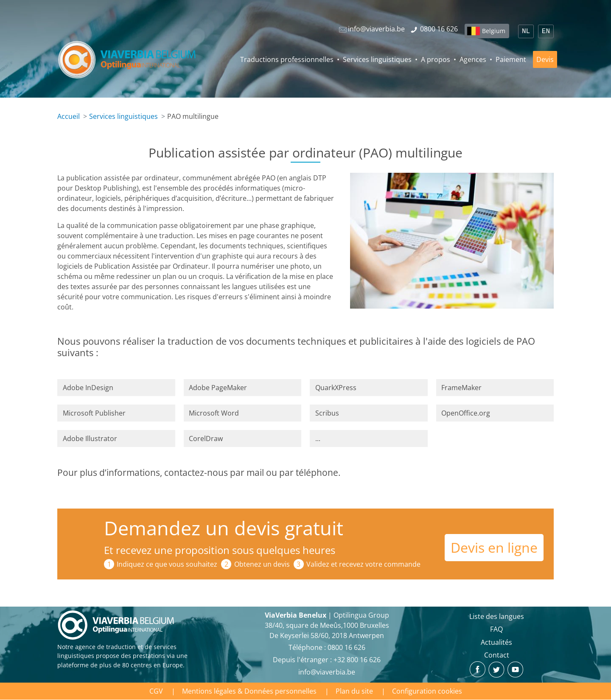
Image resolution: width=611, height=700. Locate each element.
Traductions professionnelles (287, 59)
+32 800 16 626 (357, 660)
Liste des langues (497, 616)
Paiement (511, 59)
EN (546, 31)
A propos (436, 59)
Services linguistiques (377, 59)
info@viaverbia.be (327, 672)
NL (526, 31)
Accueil (69, 116)
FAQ (496, 629)
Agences (473, 59)
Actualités (496, 642)
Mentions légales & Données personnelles (249, 691)
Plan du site (354, 691)
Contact (497, 655)
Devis (545, 59)
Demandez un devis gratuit (224, 528)
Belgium (494, 31)
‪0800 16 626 (346, 647)
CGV (156, 691)
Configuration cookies (427, 691)
